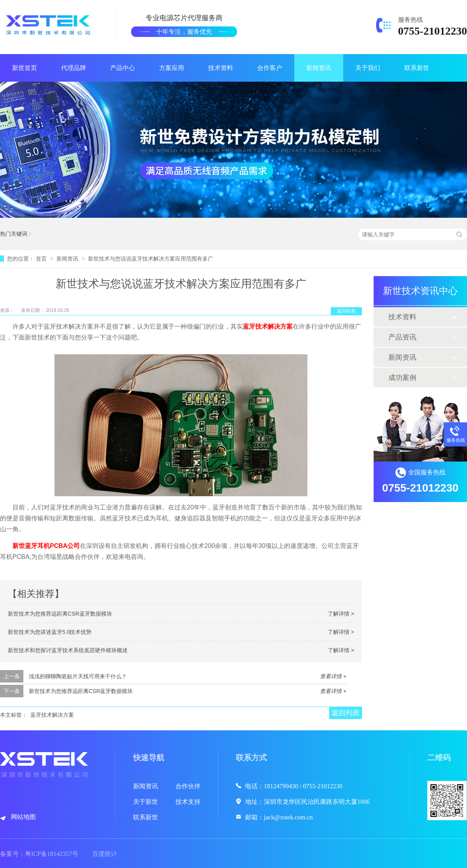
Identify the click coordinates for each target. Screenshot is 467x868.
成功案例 (402, 378)
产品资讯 (402, 337)
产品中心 (123, 68)
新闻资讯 (319, 68)
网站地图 (23, 817)
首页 (42, 259)
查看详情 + (333, 676)
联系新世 (417, 68)
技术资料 (221, 68)
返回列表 (346, 311)
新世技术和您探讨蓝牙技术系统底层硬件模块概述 (68, 650)
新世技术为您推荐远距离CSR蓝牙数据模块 (60, 614)
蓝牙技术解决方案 (268, 326)
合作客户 (270, 68)
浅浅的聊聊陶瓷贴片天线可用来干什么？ (78, 676)
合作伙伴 (188, 786)
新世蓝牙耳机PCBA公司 (46, 546)
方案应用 (172, 68)
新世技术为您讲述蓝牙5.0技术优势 (50, 632)
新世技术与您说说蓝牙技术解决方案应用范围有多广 (151, 259)
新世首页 (25, 68)
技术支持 (188, 802)
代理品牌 (74, 68)
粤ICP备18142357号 (52, 854)
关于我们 (368, 68)
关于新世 (146, 802)
